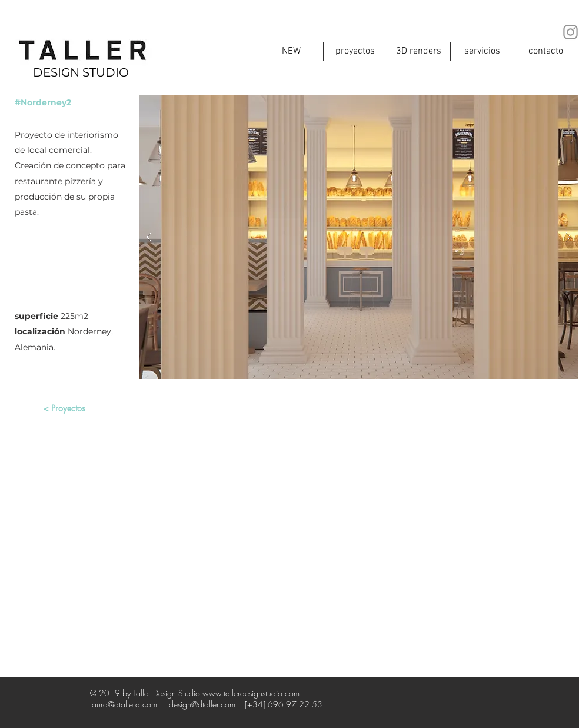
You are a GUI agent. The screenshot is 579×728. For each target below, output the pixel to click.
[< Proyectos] (64, 408)
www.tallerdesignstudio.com (251, 693)
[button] (359, 237)
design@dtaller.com (202, 704)
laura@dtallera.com (124, 704)
